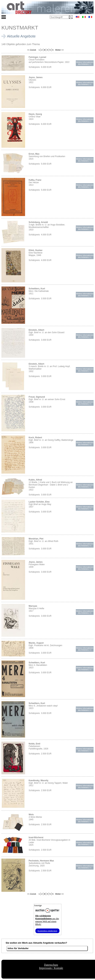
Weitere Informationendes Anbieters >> (85, 63)
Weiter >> (59, 50)
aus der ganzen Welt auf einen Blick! (47, 920)
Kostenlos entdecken (47, 931)
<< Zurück (32, 50)
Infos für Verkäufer (18, 948)
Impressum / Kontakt (51, 968)
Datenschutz (51, 965)
